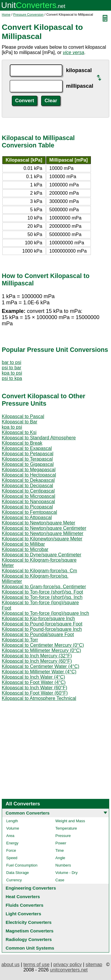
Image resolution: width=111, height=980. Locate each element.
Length (12, 821)
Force (11, 850)
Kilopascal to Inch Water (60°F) (34, 688)
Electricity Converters (29, 922)
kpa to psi (12, 373)
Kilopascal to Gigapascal (28, 464)
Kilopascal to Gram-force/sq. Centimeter (44, 587)
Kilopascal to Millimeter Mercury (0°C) (41, 650)
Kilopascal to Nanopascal (28, 502)
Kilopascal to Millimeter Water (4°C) (39, 672)
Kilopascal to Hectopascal (29, 475)
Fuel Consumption (22, 865)
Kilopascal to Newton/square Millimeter (43, 533)
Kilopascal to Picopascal (27, 507)
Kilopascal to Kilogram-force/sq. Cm (39, 571)
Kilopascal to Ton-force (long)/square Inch (45, 613)
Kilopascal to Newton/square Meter (38, 523)
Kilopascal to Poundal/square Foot (38, 634)
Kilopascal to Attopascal (27, 517)
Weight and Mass (70, 821)
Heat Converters (23, 897)
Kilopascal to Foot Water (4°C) (34, 682)
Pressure (63, 836)
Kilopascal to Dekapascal (28, 480)
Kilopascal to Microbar (25, 549)
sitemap (94, 964)
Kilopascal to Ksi (19, 432)
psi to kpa (12, 378)
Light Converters (23, 914)
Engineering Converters (31, 888)
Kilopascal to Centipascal (28, 491)
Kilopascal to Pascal (23, 416)
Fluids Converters (25, 905)
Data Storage (18, 873)
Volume (13, 828)
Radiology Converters (29, 939)
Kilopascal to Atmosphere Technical (39, 698)
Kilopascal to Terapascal (27, 459)
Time (59, 850)
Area (10, 836)
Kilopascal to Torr (20, 640)
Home (6, 14)
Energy (12, 843)
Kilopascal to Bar (20, 422)
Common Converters (28, 813)
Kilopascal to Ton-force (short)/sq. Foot (42, 592)
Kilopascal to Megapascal (29, 470)
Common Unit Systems (30, 948)
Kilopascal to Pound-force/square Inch (42, 629)
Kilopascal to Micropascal (29, 496)
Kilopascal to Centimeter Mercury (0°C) (43, 645)
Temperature (66, 828)
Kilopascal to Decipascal (27, 486)
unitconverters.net (69, 970)
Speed (12, 858)
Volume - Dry (66, 873)
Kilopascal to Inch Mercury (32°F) (37, 656)
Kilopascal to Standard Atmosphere (39, 438)
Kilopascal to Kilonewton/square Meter (42, 539)
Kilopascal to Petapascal (28, 454)
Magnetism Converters (30, 931)
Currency (14, 880)
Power (61, 843)
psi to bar (12, 368)
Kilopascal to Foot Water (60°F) (35, 693)
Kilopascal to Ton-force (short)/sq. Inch (42, 597)
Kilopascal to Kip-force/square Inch (38, 619)
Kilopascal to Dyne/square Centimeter (42, 555)
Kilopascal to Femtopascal (29, 512)
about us (11, 964)
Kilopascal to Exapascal (27, 448)
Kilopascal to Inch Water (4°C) (33, 677)
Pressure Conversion (29, 14)
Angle (60, 858)
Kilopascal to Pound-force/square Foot (42, 624)
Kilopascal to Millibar (23, 544)
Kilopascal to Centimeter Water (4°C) (41, 666)
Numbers (63, 865)
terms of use (36, 964)
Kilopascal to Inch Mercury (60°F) (37, 661)
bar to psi (12, 362)
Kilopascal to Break (22, 443)
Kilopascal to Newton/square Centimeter (44, 528)
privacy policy (67, 964)
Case (60, 880)
